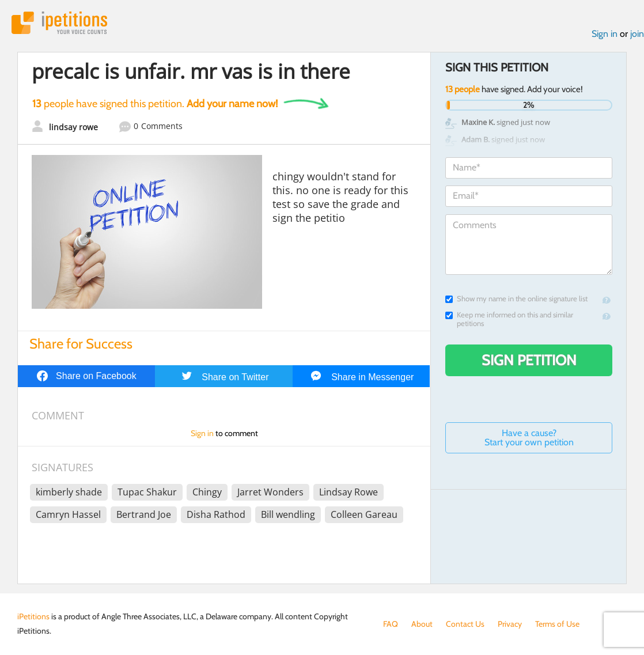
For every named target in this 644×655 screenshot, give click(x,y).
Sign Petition (529, 360)
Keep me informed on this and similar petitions (509, 319)
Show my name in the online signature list (516, 299)
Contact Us (465, 624)
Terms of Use (557, 624)
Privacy (510, 624)
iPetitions (59, 23)
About (422, 624)
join (637, 34)
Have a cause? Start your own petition (529, 438)
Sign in (605, 34)
